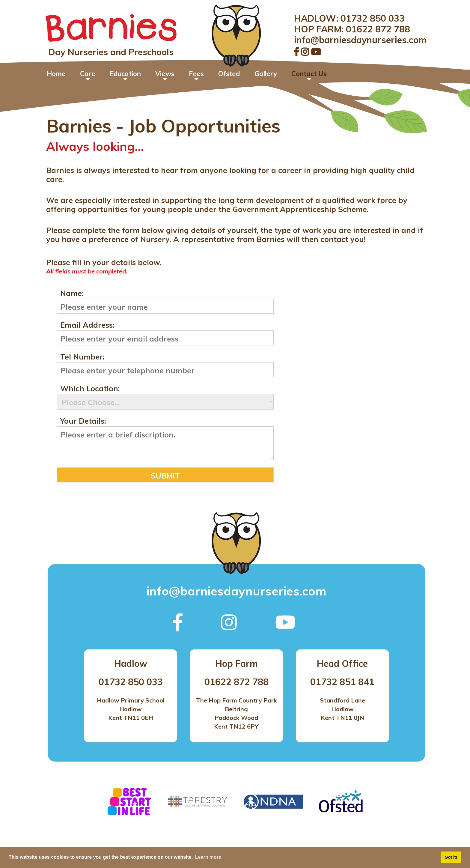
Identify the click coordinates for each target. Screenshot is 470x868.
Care (88, 74)
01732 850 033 (373, 18)
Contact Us (309, 74)
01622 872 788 (378, 29)
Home (56, 74)
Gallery (266, 74)
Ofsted (229, 74)
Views (165, 74)
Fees (196, 74)
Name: (72, 294)
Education (125, 74)
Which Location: (90, 389)
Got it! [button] (451, 857)
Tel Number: (82, 357)
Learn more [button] (208, 857)
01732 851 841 (342, 682)
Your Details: (83, 421)
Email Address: (87, 325)
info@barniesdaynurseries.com (360, 40)
